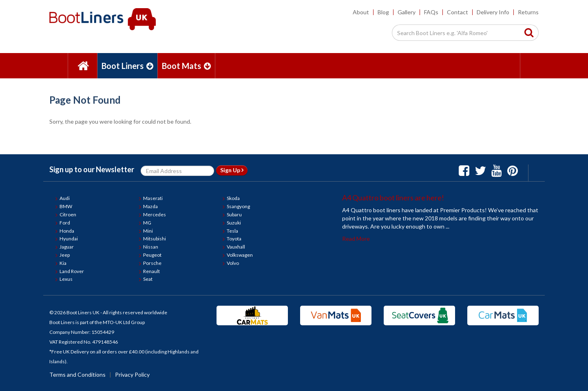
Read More (356, 239)
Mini (148, 231)
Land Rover (72, 271)
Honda (67, 231)
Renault (151, 271)
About (361, 12)
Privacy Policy (132, 374)
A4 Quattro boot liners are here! (393, 198)
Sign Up (232, 170)
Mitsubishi (155, 239)
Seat (148, 279)
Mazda (150, 206)
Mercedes (155, 214)
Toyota (234, 239)
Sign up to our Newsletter (92, 169)
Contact (458, 12)
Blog (383, 12)
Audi (65, 198)
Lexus (66, 279)
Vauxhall (236, 247)
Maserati (153, 198)
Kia (63, 263)
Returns (528, 12)
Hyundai (69, 239)
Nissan (151, 247)
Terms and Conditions (77, 374)
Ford (65, 223)
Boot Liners (127, 66)
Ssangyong (238, 206)
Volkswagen (240, 255)
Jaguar (67, 247)
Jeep (65, 255)
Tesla (232, 231)
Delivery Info (493, 12)
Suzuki (234, 223)
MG (147, 223)
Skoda (233, 198)
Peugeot (152, 255)
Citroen (68, 214)
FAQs (431, 12)
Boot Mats (186, 66)
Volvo (233, 263)
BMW (66, 206)
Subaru (234, 214)
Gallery (407, 12)
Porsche (152, 263)
